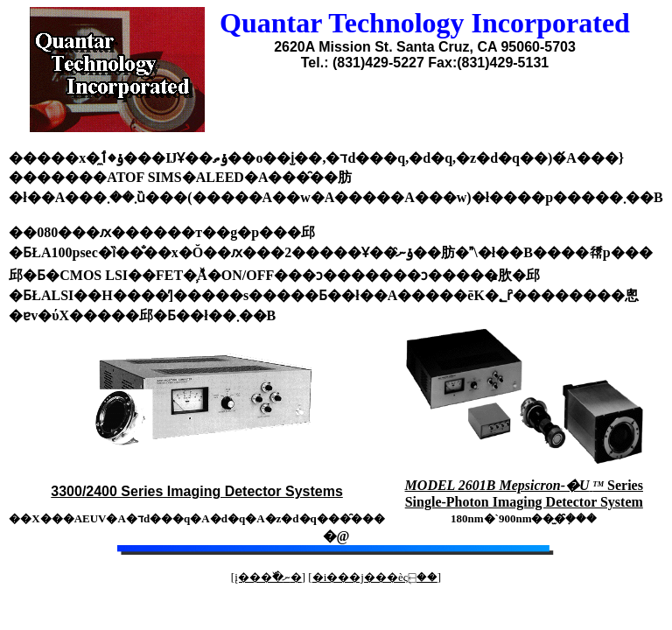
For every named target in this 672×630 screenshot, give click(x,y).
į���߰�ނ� (268, 577)
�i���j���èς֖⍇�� (375, 577)
